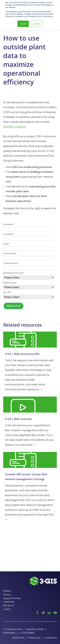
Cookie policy (51, 638)
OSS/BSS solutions (14, 127)
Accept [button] (23, 24)
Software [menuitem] (7, 591)
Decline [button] (37, 24)
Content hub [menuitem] (9, 602)
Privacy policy (34, 638)
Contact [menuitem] (7, 609)
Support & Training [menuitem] (12, 598)
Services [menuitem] (7, 595)
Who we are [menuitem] (9, 605)
